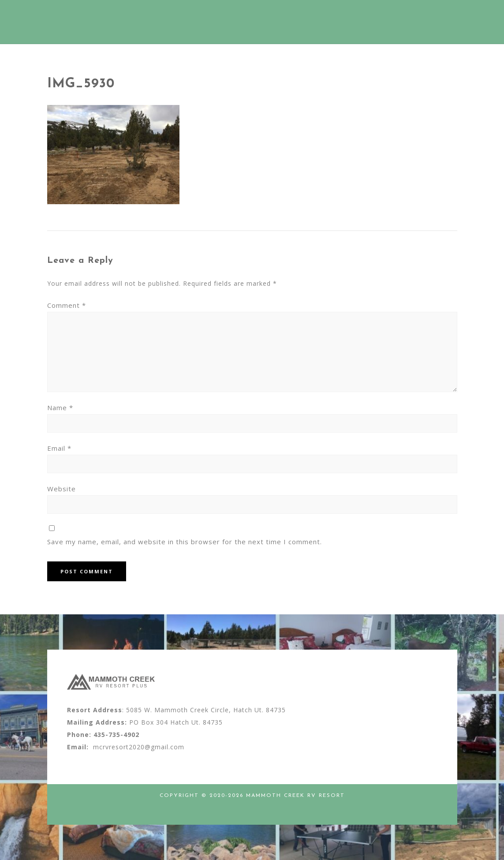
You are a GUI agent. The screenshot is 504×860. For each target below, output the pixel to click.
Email (59, 448)
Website (62, 489)
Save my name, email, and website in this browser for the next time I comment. (185, 542)
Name (60, 408)
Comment (67, 305)
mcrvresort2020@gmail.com (139, 747)
